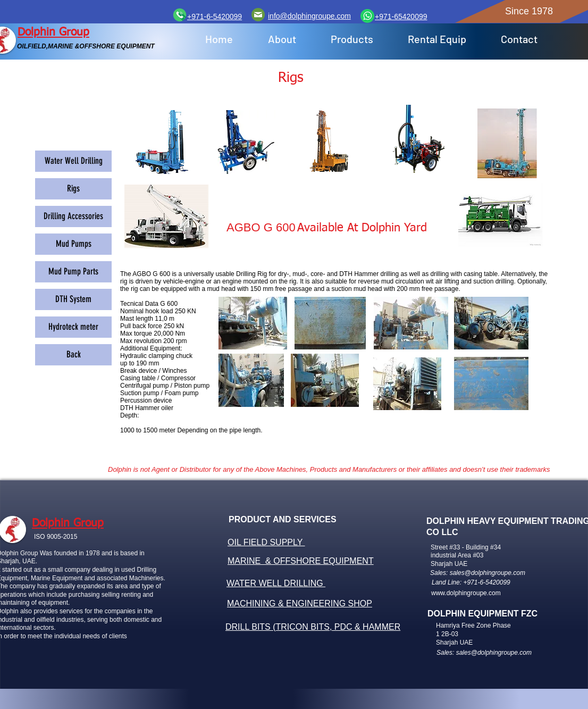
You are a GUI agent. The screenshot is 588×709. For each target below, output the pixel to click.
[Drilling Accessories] (73, 216)
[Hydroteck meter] (73, 327)
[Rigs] (73, 189)
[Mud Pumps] (73, 244)
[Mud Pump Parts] (73, 272)
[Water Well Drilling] (73, 161)
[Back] (73, 355)
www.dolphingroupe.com (466, 593)
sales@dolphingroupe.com (488, 573)
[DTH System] (73, 299)
